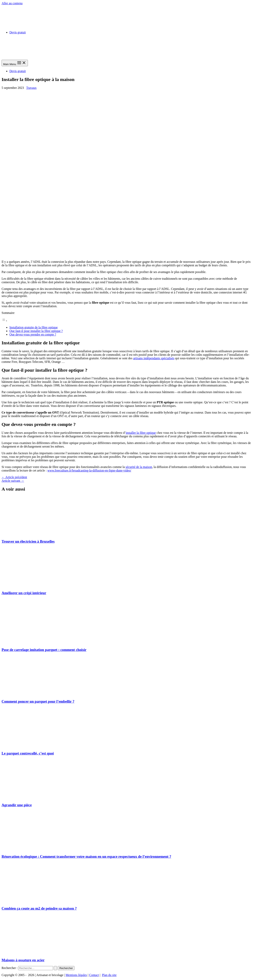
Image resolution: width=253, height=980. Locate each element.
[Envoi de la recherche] (55, 968)
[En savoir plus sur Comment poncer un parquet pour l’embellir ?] (31, 694)
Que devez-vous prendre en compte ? (33, 334)
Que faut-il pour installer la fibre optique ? (36, 331)
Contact (94, 975)
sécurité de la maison (139, 467)
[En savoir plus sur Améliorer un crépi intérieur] (31, 585)
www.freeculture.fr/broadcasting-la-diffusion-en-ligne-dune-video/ (89, 470)
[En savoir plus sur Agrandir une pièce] (31, 797)
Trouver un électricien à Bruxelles (28, 541)
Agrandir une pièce (17, 805)
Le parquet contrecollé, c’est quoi (28, 753)
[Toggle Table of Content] (5, 321)
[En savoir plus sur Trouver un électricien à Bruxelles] (31, 534)
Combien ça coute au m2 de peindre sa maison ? (39, 908)
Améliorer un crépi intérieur (24, 593)
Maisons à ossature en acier (23, 960)
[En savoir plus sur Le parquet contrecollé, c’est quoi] (31, 746)
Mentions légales (76, 975)
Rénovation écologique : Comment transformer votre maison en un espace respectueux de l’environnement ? (86, 856)
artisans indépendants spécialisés (154, 358)
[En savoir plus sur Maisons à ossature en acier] (31, 953)
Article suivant (13, 481)
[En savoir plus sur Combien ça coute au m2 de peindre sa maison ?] (31, 901)
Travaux (31, 88)
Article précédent (14, 477)
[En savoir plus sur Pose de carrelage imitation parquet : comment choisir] (31, 642)
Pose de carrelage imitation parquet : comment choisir (44, 650)
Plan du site (109, 975)
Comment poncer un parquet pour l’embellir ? (38, 701)
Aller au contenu (12, 3)
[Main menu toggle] (15, 63)
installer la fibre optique (141, 433)
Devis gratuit (18, 32)
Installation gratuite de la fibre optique (34, 327)
